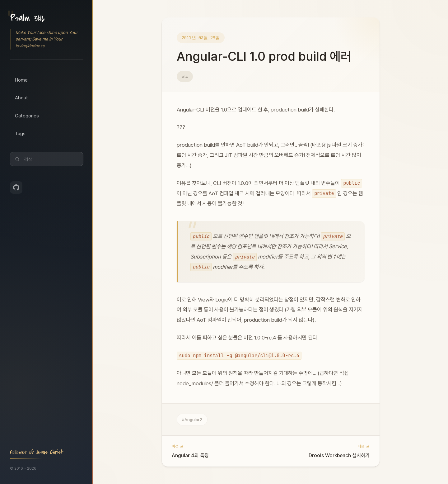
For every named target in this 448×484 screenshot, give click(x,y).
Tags (20, 134)
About (21, 98)
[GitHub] (16, 187)
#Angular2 (192, 420)
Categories (27, 116)
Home (21, 80)
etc (185, 76)
